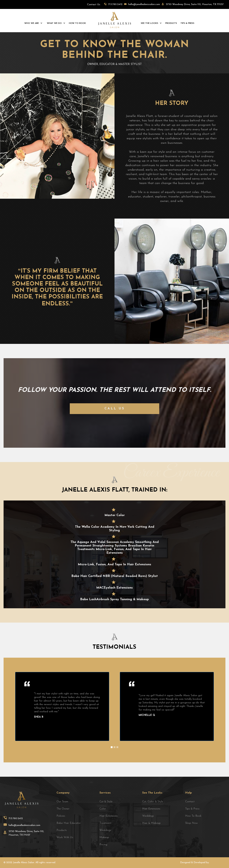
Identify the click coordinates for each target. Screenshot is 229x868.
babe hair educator (69, 823)
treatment (105, 823)
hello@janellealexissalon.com (24, 825)
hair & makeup (151, 823)
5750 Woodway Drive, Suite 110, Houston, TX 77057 (26, 833)
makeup (104, 837)
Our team (62, 802)
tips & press (187, 23)
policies (61, 816)
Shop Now (191, 823)
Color (103, 809)
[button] (33, 23)
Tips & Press (192, 809)
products (171, 23)
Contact (190, 802)
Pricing (103, 845)
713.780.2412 (16, 819)
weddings (105, 830)
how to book (77, 23)
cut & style (106, 802)
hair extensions (151, 809)
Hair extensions (109, 816)
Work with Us (65, 837)
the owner (63, 809)
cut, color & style (153, 802)
